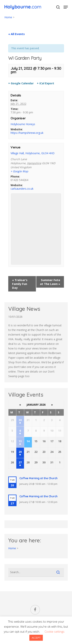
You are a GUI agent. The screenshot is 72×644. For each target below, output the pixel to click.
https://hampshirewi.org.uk (27, 133)
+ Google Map (19, 171)
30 (20, 420)
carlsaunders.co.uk (22, 189)
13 (20, 441)
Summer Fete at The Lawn (50, 282)
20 (20, 452)
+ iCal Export (46, 83)
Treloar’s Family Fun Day (20, 284)
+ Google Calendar (21, 83)
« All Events (17, 34)
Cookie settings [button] (55, 631)
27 (20, 462)
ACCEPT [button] (36, 638)
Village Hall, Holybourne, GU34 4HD (33, 153)
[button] (66, 7)
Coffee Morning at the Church (38, 478)
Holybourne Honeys (23, 124)
